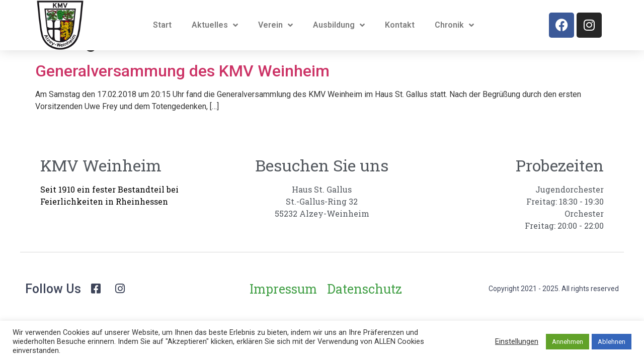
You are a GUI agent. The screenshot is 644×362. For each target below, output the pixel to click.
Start (162, 25)
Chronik (454, 25)
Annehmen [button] (568, 342)
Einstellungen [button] (517, 341)
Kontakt (400, 25)
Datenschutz (365, 314)
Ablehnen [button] (612, 342)
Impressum (283, 314)
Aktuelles (215, 25)
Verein (275, 25)
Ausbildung (339, 25)
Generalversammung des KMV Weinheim (182, 96)
